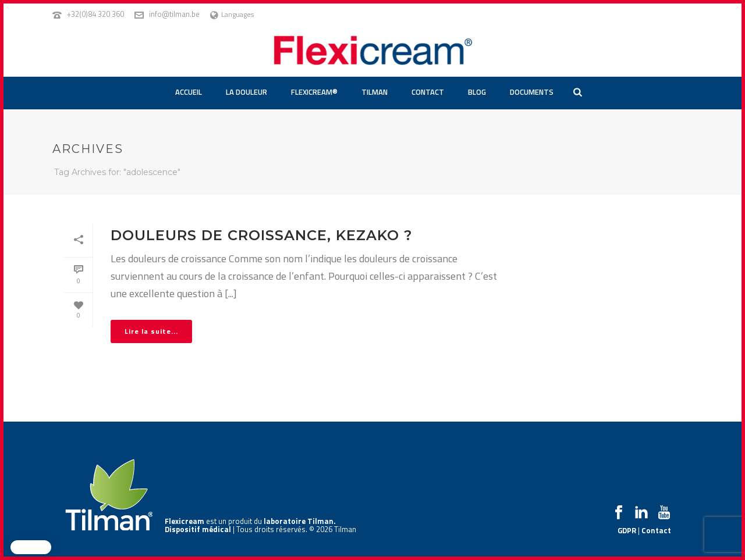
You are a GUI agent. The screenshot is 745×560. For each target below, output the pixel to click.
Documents (532, 92)
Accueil (189, 92)
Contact (428, 92)
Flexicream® (314, 92)
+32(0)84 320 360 (95, 14)
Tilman (375, 92)
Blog (477, 92)
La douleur (246, 92)
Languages (232, 14)
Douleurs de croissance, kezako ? (261, 235)
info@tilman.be (174, 14)
